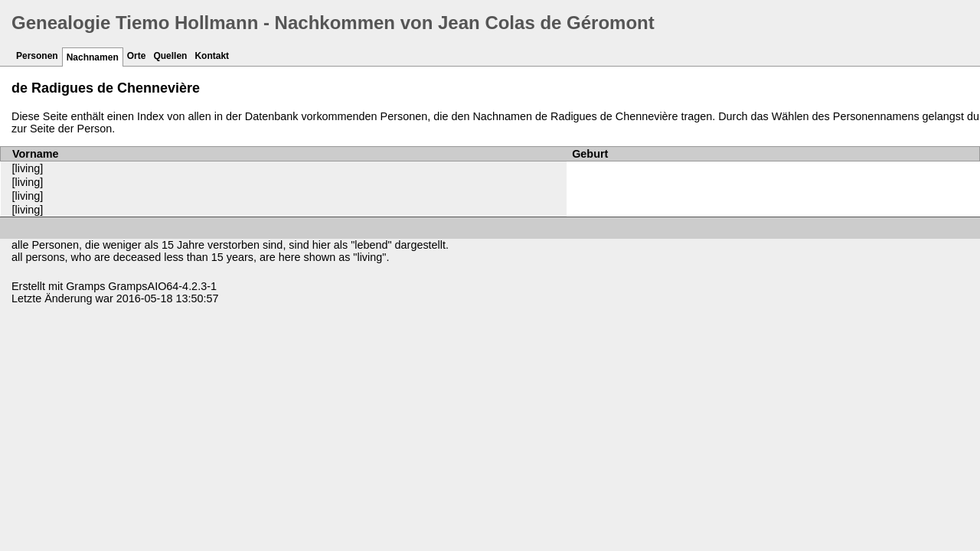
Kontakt (212, 56)
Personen (37, 56)
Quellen (170, 56)
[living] (28, 168)
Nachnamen (93, 57)
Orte (137, 56)
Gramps (85, 286)
